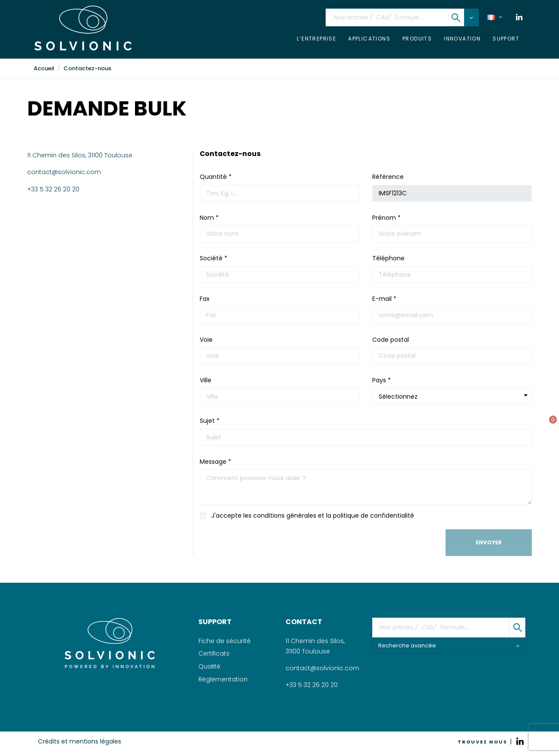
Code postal (391, 340)
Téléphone (388, 258)
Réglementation (223, 679)
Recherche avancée (449, 645)
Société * (214, 258)
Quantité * (216, 177)
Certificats (214, 653)
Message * (215, 462)
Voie (206, 340)
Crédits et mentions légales (80, 741)
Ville (206, 380)
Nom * (209, 218)
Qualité (209, 666)
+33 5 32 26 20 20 (53, 189)
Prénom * (386, 218)
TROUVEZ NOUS (482, 742)
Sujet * (210, 421)
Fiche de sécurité (225, 641)
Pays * (382, 380)
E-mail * (384, 299)
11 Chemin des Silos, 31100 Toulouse (80, 155)
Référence (388, 177)
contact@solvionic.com (64, 172)
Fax (205, 299)
